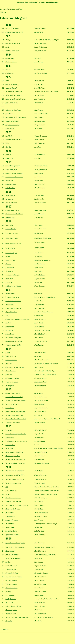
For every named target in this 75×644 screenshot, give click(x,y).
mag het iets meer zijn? (12, 125)
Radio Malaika (10, 334)
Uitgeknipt (9, 621)
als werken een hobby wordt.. (14, 92)
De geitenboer (10, 513)
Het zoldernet (10, 437)
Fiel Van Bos (9, 330)
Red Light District (11, 599)
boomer (8, 69)
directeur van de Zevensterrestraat (16, 117)
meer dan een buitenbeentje (14, 140)
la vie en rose (9, 199)
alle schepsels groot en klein (14, 341)
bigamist (8, 147)
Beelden (35, 2)
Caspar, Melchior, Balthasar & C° (16, 419)
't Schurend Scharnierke (13, 423)
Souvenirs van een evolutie (13, 577)
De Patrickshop (10, 595)
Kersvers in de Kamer (12, 573)
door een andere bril (12, 103)
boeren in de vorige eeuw (13, 301)
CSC (7, 487)
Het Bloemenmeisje (11, 584)
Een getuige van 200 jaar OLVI (15, 475)
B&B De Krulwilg (11, 491)
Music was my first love (13, 456)
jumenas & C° (10, 305)
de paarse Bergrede (11, 88)
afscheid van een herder (13, 393)
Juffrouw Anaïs (10, 516)
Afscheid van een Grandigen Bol (15, 543)
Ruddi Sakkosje (10, 248)
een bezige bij (10, 128)
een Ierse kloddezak (11, 169)
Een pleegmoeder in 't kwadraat (15, 463)
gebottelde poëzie (11, 184)
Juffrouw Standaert (11, 569)
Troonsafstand (10, 386)
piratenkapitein (10, 195)
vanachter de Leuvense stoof (14, 397)
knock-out (8, 155)
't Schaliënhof (10, 268)
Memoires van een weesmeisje (15, 480)
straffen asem (10, 73)
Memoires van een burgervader (15, 471)
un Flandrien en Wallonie (13, 286)
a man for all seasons (12, 382)
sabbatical (9, 375)
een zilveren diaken (11, 360)
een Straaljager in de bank (13, 243)
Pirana (8, 353)
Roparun (8, 591)
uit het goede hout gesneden (14, 95)
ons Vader (8, 364)
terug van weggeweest (12, 297)
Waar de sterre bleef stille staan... (16, 547)
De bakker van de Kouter (13, 498)
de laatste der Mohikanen (13, 110)
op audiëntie (9, 114)
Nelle (7, 143)
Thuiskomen (21, 2)
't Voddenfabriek (10, 188)
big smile (8, 264)
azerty (7, 316)
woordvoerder (10, 327)
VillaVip (8, 40)
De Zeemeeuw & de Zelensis (14, 214)
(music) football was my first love (15, 99)
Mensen (28, 2)
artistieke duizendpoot (12, 51)
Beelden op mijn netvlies (13, 404)
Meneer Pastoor (10, 551)
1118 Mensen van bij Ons (13, 338)
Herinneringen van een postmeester (16, 441)
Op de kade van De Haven (13, 558)
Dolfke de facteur (11, 356)
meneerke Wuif (10, 218)
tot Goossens (9, 181)
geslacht (8, 257)
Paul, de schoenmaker (12, 520)
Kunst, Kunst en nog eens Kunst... (16, 434)
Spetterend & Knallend (12, 535)
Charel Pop (9, 282)
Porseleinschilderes (11, 531)
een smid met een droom (13, 43)
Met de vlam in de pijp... (13, 509)
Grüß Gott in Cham (11, 566)
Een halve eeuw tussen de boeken (15, 401)
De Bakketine (9, 524)
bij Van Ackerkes (10, 371)
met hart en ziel (10, 260)
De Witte (8, 494)
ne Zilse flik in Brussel (12, 29)
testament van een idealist (13, 345)
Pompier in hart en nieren (13, 502)
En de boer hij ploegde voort (14, 415)
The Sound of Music (11, 588)
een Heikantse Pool (11, 203)
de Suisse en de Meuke (12, 378)
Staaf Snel (9, 136)
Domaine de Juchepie (12, 555)
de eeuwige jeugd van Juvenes (15, 367)
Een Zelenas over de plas (13, 483)
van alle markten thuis (12, 121)
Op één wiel (9, 449)
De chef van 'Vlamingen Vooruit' (15, 460)
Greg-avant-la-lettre (12, 233)
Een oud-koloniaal (11, 580)
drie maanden (10, 58)
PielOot (8, 562)
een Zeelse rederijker (12, 84)
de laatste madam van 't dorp (14, 173)
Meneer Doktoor (10, 527)
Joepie (7, 47)
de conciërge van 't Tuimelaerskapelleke (17, 319)
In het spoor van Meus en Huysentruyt (17, 505)
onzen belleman (10, 294)
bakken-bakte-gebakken (13, 166)
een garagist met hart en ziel (14, 32)
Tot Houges (9, 430)
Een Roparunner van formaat (14, 452)
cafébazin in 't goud (11, 253)
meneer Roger (10, 408)
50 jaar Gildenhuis (11, 312)
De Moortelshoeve (11, 62)
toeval (7, 81)
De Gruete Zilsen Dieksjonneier (48, 2)
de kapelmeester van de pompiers (15, 412)
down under (9, 279)
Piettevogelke (10, 271)
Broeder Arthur (10, 445)
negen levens (9, 158)
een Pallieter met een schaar (14, 177)
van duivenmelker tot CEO (13, 308)
